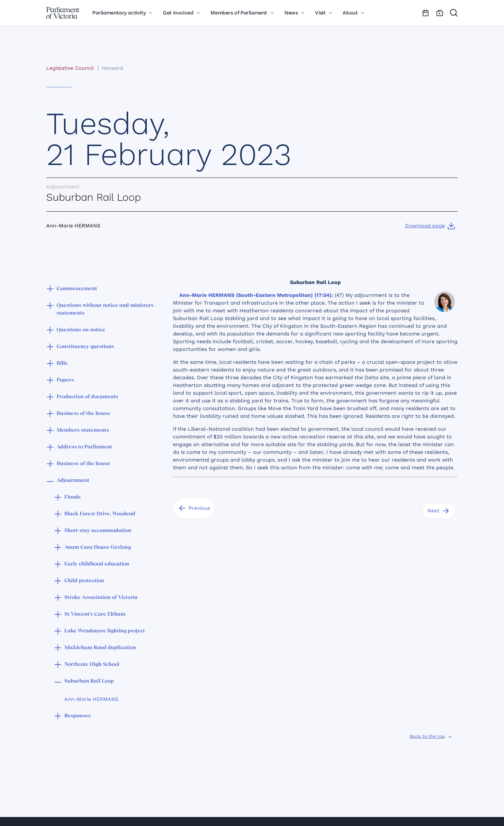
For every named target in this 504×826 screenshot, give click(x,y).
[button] (50, 289)
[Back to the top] (431, 736)
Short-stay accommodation (98, 531)
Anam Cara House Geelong (98, 547)
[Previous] (194, 508)
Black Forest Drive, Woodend (100, 514)
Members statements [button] (83, 430)
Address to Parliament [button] (84, 447)
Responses (77, 716)
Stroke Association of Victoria (101, 598)
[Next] (439, 511)
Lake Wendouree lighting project (105, 631)
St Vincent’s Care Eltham (95, 614)
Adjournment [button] (73, 481)
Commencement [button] (77, 289)
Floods (72, 497)
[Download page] (430, 226)
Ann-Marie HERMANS (91, 699)
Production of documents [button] (87, 397)
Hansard (112, 68)
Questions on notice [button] (81, 330)
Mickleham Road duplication (100, 648)
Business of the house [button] (83, 414)
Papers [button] (65, 380)
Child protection (84, 581)
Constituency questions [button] (85, 347)
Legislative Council (70, 68)
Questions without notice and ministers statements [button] (105, 309)
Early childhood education (97, 564)
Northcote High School (92, 665)
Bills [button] (62, 363)
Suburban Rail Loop (89, 681)
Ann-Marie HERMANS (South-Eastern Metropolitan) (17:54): (256, 295)
